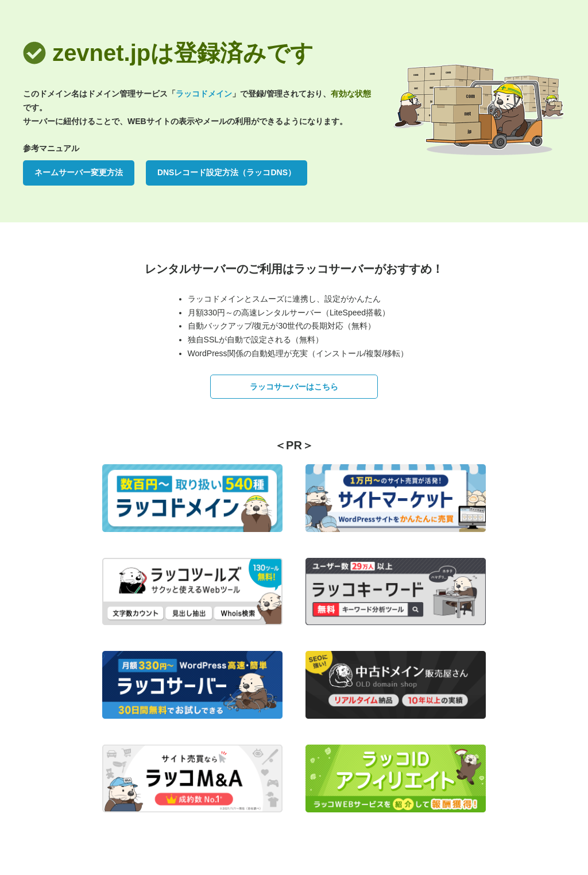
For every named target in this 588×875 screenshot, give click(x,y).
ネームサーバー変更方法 (79, 172)
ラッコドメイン (204, 94)
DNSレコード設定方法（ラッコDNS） (227, 172)
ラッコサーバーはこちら (294, 387)
